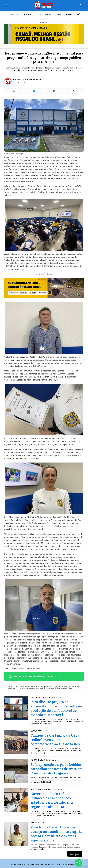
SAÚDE (79, 14)
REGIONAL (15, 14)
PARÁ (59, 14)
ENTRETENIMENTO (45, 14)
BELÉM (69, 14)
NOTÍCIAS (28, 14)
